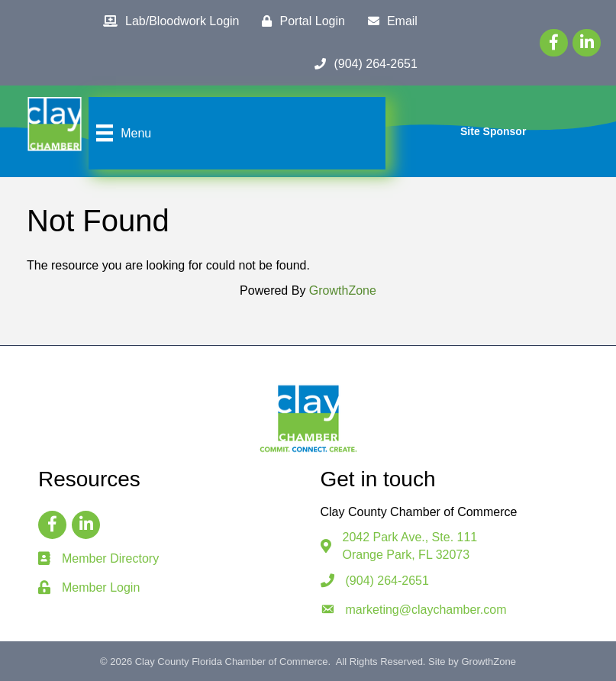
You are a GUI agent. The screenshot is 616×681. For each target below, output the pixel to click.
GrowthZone (343, 290)
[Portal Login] (299, 21)
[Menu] (122, 133)
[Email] (389, 21)
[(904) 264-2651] (362, 64)
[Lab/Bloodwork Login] (167, 21)
